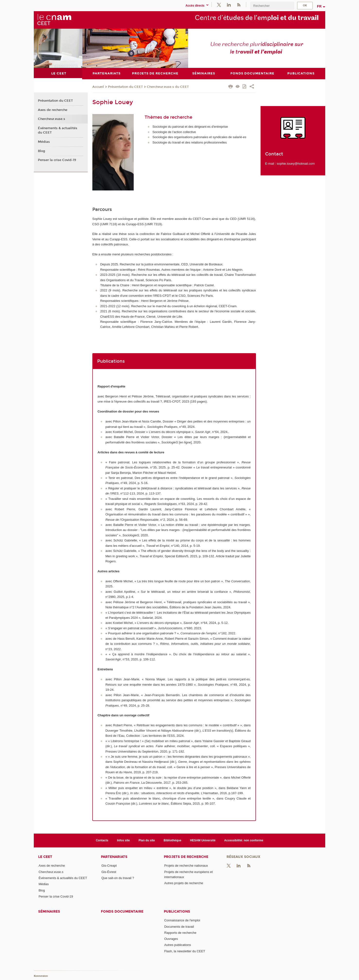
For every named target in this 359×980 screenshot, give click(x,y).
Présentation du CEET (125, 87)
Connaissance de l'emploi (182, 920)
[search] (272, 6)
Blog (42, 151)
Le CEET (45, 857)
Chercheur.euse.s (52, 119)
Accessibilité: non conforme (244, 840)
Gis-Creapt (109, 866)
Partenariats (114, 857)
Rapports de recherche (180, 932)
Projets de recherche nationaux (186, 866)
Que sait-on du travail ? (118, 878)
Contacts (102, 840)
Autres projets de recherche (184, 883)
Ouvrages (171, 939)
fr (319, 6)
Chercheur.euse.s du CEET (168, 87)
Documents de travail (179, 926)
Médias (44, 142)
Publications (177, 912)
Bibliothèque (172, 840)
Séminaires (49, 912)
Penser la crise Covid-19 (57, 160)
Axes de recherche (53, 110)
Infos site (123, 840)
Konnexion (41, 976)
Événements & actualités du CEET (58, 130)
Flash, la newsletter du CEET (185, 951)
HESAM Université (203, 840)
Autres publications (178, 945)
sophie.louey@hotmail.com (296, 163)
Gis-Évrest (109, 872)
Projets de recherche (186, 857)
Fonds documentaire (122, 912)
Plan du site (147, 840)
